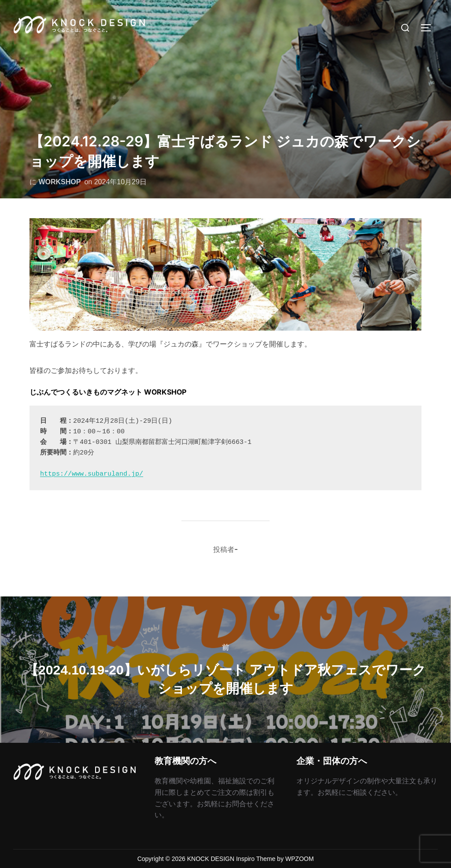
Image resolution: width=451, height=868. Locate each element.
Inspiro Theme (256, 859)
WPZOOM (300, 859)
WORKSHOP (59, 182)
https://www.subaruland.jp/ (92, 474)
